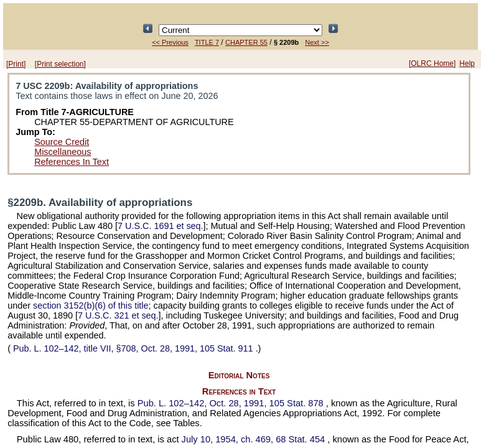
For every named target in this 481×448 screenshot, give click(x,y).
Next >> (317, 42)
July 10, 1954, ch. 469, (255, 439)
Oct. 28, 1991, (232, 403)
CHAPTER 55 (246, 42)
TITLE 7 (207, 42)
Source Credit (62, 142)
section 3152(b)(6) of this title (91, 306)
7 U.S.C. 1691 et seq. (161, 226)
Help (467, 63)
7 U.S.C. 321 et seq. (118, 315)
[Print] (16, 64)
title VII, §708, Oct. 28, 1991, (133, 348)
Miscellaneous (63, 152)
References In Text (72, 162)
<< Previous (170, 42)
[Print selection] (60, 64)
